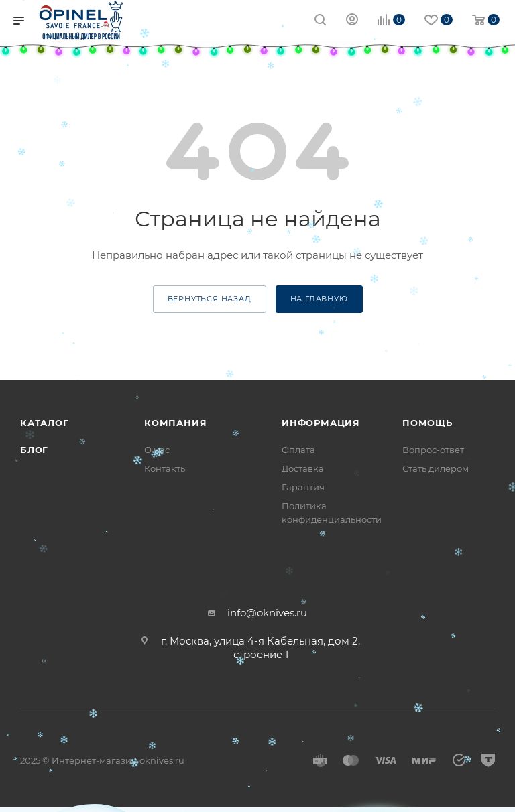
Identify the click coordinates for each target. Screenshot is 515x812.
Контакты (166, 468)
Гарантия (303, 487)
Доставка (303, 468)
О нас (157, 450)
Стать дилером (436, 468)
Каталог (45, 423)
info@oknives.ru (267, 613)
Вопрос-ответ (433, 450)
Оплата (298, 450)
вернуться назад (210, 299)
